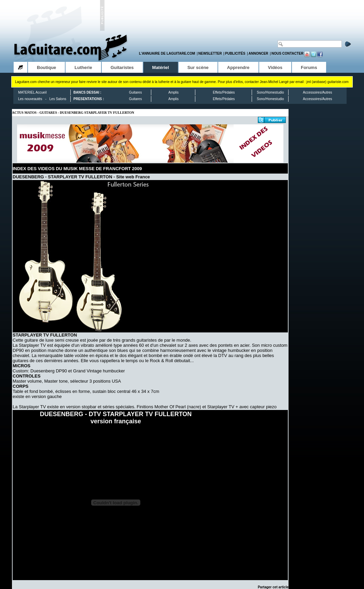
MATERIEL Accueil (32, 92)
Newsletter (210, 53)
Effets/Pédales (224, 92)
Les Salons (58, 99)
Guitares (136, 92)
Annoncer (258, 53)
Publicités (235, 53)
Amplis (173, 92)
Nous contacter (288, 53)
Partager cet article (273, 587)
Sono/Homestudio (270, 92)
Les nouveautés (30, 99)
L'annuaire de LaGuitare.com (167, 53)
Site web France (133, 177)
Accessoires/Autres (318, 92)
